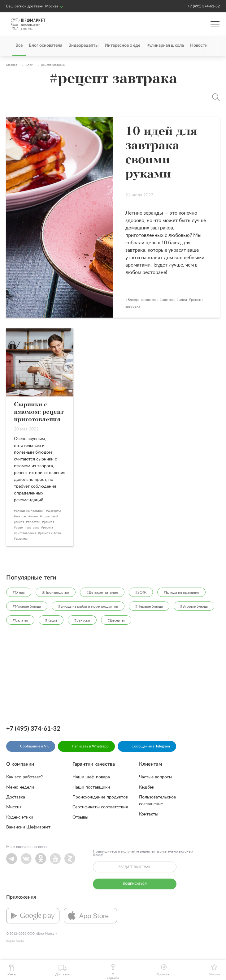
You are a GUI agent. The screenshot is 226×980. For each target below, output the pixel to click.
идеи (183, 300)
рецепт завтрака (28, 528)
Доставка (16, 797)
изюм (34, 516)
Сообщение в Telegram (151, 746)
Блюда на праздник (30, 511)
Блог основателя (46, 45)
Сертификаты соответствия (100, 807)
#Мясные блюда (27, 606)
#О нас (19, 593)
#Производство (56, 593)
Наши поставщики (91, 787)
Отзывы (80, 817)
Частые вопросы (156, 777)
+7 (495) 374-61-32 (204, 6)
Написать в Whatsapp (90, 746)
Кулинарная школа (165, 45)
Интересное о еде (122, 45)
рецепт (49, 522)
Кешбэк (147, 787)
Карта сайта (15, 941)
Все (19, 45)
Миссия (14, 807)
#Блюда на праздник (181, 593)
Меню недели (20, 787)
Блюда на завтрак (143, 300)
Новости (199, 45)
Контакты (149, 814)
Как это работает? (24, 777)
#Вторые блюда (194, 606)
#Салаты (20, 620)
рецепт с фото (50, 533)
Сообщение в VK (35, 746)
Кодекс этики (20, 817)
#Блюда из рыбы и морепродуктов (88, 606)
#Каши (51, 620)
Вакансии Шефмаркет (28, 827)
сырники (22, 539)
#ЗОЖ (141, 593)
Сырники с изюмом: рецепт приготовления (39, 412)
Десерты (54, 511)
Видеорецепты (83, 45)
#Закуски (82, 620)
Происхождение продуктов (100, 797)
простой (34, 522)
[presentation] (211, 46)
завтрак (168, 300)
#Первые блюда (149, 606)
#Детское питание (102, 593)
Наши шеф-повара (91, 777)
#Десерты (116, 620)
